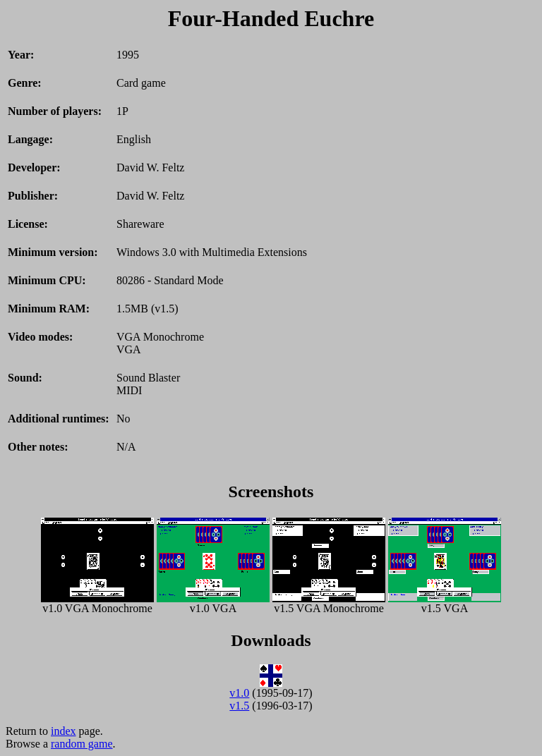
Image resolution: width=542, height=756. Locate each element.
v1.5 (239, 706)
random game (82, 744)
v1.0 (239, 693)
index (64, 731)
